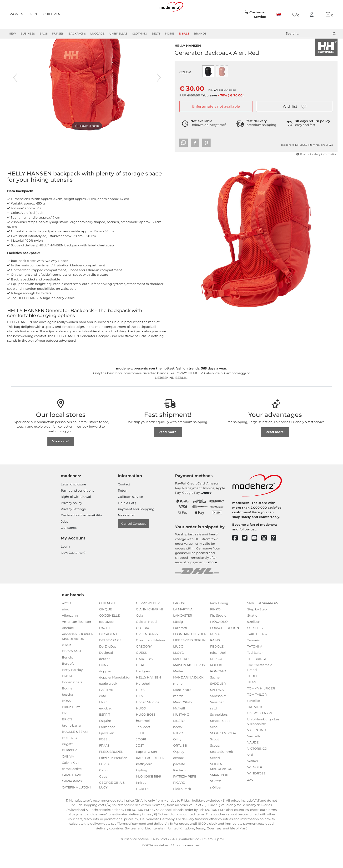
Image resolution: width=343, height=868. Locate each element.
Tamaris (253, 657)
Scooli (215, 744)
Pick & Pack (182, 806)
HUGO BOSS (146, 732)
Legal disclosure (73, 501)
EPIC (103, 719)
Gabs (103, 793)
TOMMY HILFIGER (261, 705)
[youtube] (256, 555)
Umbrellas (118, 34)
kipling (142, 787)
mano (178, 701)
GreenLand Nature (151, 657)
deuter (104, 676)
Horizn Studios (147, 719)
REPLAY (216, 676)
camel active (72, 786)
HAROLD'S (144, 676)
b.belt (66, 662)
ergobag (106, 725)
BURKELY (69, 767)
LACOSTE (180, 620)
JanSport (143, 744)
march (178, 713)
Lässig (178, 639)
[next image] (159, 95)
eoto (103, 713)
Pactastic (180, 787)
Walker (253, 778)
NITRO (178, 750)
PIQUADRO (219, 639)
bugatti (68, 761)
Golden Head (146, 639)
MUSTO (179, 738)
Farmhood (107, 744)
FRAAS (104, 763)
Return (123, 508)
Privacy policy (71, 520)
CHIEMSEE (108, 620)
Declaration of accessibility (81, 532)
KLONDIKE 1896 (148, 793)
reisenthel (218, 670)
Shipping (231, 99)
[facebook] (237, 555)
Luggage (97, 34)
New (12, 34)
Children (52, 14)
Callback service (130, 514)
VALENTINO (257, 747)
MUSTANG (181, 732)
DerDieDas (108, 663)
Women (17, 14)
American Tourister (77, 639)
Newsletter (126, 532)
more (207, 510)
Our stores (69, 545)
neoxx (178, 744)
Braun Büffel (72, 724)
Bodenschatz (72, 699)
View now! (61, 458)
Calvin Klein (71, 780)
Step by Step (257, 626)
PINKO (215, 626)
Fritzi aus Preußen (113, 775)
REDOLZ (217, 663)
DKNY (104, 682)
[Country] (279, 15)
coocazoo (106, 639)
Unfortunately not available (216, 115)
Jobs (64, 539)
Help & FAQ (127, 520)
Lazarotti (180, 645)
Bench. (67, 674)
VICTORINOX (257, 766)
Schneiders (219, 732)
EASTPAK (106, 707)
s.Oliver (216, 804)
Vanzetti (254, 753)
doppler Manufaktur (115, 694)
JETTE (141, 750)
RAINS (215, 657)
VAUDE (253, 759)
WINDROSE (256, 790)
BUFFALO (70, 755)
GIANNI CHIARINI (149, 626)
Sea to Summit (222, 769)
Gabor (104, 787)
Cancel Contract (134, 541)
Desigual (106, 670)
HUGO (141, 725)
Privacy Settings (73, 526)
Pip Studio (218, 633)
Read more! (168, 449)
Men (33, 14)
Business (28, 34)
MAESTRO (181, 676)
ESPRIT (105, 732)
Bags (44, 34)
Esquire (105, 738)
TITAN (252, 699)
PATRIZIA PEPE (185, 793)
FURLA (104, 781)
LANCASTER (183, 633)
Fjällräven (107, 750)
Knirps (141, 800)
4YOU (66, 620)
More (170, 34)
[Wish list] (296, 15)
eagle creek (108, 701)
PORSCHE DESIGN (225, 645)
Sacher (215, 694)
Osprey (179, 769)
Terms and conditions (77, 508)
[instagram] (266, 555)
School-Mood (220, 738)
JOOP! (141, 756)
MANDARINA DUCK (188, 694)
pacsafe (179, 781)
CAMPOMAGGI (73, 798)
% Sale (184, 34)
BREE (66, 730)
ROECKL (217, 682)
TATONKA (255, 663)
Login (65, 564)
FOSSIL (105, 756)
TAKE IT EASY (257, 651)
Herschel (143, 701)
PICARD (179, 800)
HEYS (140, 707)
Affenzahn (70, 633)
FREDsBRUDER (111, 769)
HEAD (141, 682)
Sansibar (217, 719)
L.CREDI (142, 806)
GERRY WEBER (148, 620)
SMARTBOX (219, 792)
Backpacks (77, 34)
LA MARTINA (183, 626)
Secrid (215, 775)
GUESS (141, 670)
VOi (250, 772)
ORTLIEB (180, 763)
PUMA (215, 651)
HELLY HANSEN (188, 54)
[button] (295, 115)
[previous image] (15, 95)
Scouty (215, 763)
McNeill (179, 725)
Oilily (177, 756)
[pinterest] (276, 555)
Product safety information (317, 163)
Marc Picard (182, 707)
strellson (254, 639)
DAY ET (105, 645)
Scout (214, 756)
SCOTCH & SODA (223, 750)
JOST (140, 763)
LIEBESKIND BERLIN (189, 657)
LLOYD (179, 670)
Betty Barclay (72, 687)
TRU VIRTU (255, 724)
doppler (105, 688)
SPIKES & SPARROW (263, 620)
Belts (156, 34)
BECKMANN (71, 668)
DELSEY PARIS (110, 657)
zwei (251, 797)
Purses (58, 34)
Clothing (139, 34)
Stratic (252, 633)
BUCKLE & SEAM (75, 749)
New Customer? (73, 570)
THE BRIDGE (257, 676)
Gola (140, 633)
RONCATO (218, 688)
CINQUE (106, 626)
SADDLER (218, 701)
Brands (200, 34)
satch (214, 725)
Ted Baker (255, 670)
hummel (143, 738)
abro (66, 626)
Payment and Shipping (136, 526)
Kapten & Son (146, 769)
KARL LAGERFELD (150, 775)
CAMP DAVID (72, 792)
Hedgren (143, 688)
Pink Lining (219, 620)
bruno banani (73, 743)
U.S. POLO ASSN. (260, 730)
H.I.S (139, 713)
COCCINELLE (109, 633)
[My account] (313, 15)
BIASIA (67, 693)
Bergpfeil (69, 681)
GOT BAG (143, 645)
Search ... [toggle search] (311, 34)
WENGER (255, 784)
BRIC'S (67, 736)
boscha (68, 712)
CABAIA (68, 773)
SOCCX (216, 798)
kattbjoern (144, 781)
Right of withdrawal (76, 514)
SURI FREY (255, 645)
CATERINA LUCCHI (76, 804)
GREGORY (144, 663)
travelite (254, 718)
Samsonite (218, 713)
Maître (178, 688)
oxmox (178, 775)
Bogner (68, 705)
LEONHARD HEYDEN (190, 651)
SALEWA (217, 707)
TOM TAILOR (257, 712)
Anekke (68, 645)
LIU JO (178, 663)
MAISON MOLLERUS (189, 682)
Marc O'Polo (182, 719)
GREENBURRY (147, 651)
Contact (124, 501)
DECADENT (108, 651)
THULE (253, 693)
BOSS (66, 718)
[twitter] (247, 555)
